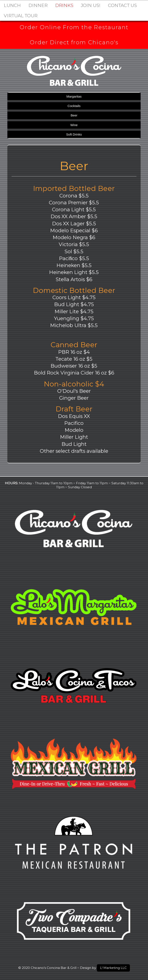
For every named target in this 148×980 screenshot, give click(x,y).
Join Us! (91, 5)
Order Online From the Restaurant (74, 27)
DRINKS (64, 5)
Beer (74, 116)
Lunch (12, 5)
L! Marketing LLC (113, 968)
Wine (74, 125)
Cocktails (74, 106)
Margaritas (74, 97)
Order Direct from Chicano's (74, 43)
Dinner (38, 5)
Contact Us (122, 5)
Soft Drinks (74, 135)
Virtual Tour (21, 16)
